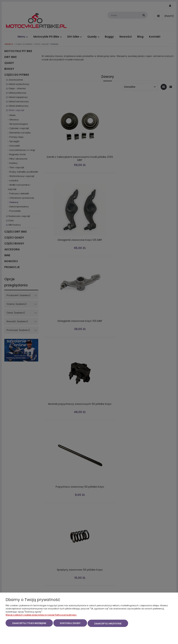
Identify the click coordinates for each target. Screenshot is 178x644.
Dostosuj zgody (70, 624)
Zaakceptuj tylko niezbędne (29, 624)
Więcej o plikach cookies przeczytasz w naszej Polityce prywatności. (41, 616)
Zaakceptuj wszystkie (108, 624)
